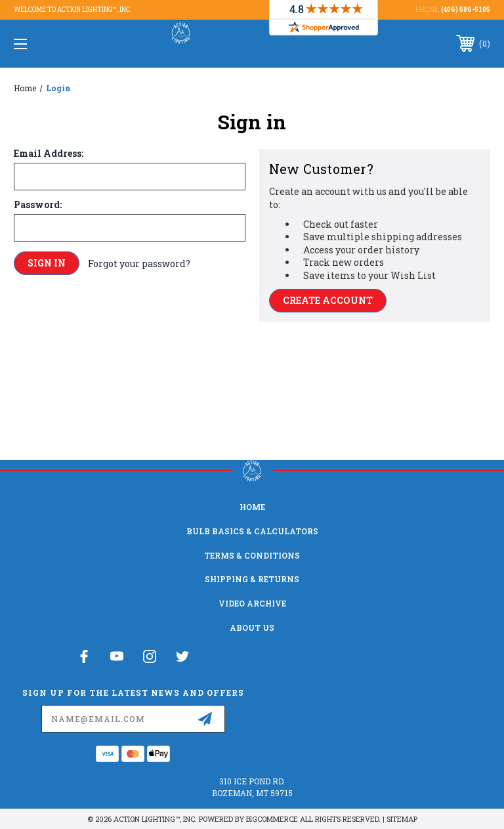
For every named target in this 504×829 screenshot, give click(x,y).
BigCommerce (272, 819)
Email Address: (49, 154)
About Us (252, 627)
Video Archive (252, 603)
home (252, 507)
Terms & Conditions (252, 555)
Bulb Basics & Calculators (252, 531)
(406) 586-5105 (466, 10)
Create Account (328, 300)
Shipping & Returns (252, 579)
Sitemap (402, 819)
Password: (38, 205)
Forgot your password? (139, 264)
